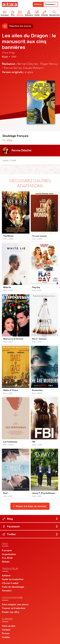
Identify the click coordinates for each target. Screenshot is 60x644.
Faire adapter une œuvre (15, 604)
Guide (37, 13)
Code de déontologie (13, 587)
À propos (7, 550)
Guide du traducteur (13, 579)
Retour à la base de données (30, 506)
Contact (6, 630)
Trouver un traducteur (14, 608)
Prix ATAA (7, 558)
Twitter (30, 534)
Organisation (9, 554)
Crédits (6, 637)
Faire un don (9, 626)
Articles (45, 13)
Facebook (30, 526)
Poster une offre (11, 612)
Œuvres (20, 13)
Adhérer (38, 4)
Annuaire (29, 13)
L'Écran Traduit (10, 583)
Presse (6, 633)
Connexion (51, 4)
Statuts (6, 562)
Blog (30, 519)
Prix (13, 13)
